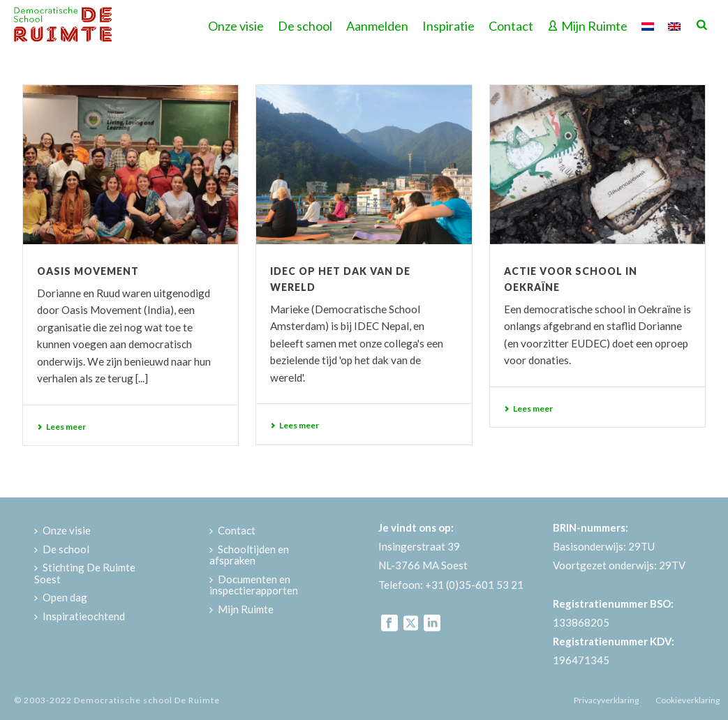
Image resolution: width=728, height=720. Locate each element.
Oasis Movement (88, 271)
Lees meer (61, 427)
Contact (511, 26)
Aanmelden (377, 26)
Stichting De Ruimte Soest (85, 573)
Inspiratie (448, 26)
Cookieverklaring (688, 700)
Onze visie (236, 26)
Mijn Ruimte (587, 26)
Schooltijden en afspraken (249, 555)
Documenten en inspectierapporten (254, 585)
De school (305, 26)
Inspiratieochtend (80, 616)
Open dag (61, 597)
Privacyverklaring (606, 700)
